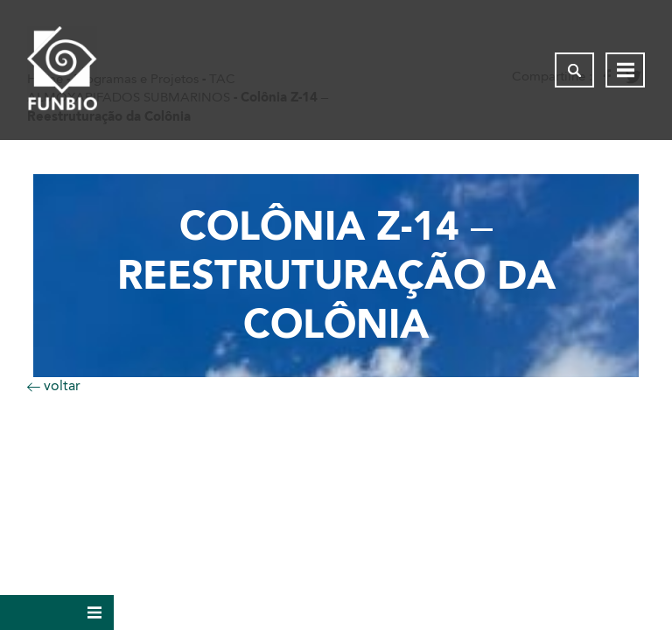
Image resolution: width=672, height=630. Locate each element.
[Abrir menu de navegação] (625, 70)
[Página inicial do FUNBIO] (62, 70)
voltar (54, 385)
